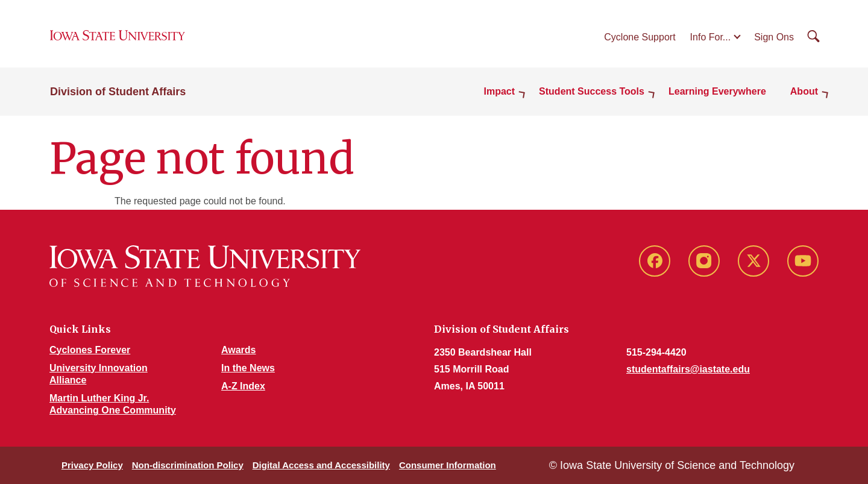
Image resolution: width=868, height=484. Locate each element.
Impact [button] (500, 91)
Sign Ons (774, 37)
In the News (248, 368)
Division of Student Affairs (118, 92)
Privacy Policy (92, 465)
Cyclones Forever (90, 350)
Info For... (711, 37)
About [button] (804, 91)
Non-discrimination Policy (188, 465)
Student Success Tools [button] (592, 91)
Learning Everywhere (717, 91)
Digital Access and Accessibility (321, 465)
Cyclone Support (640, 37)
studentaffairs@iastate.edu (688, 369)
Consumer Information (448, 465)
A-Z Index (243, 386)
